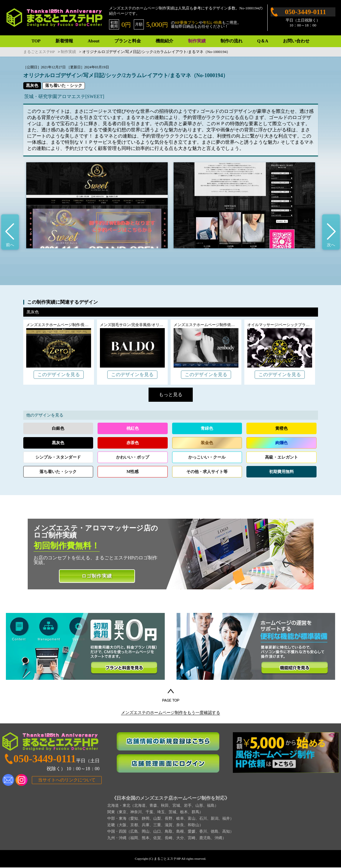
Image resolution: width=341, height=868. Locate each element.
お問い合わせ (296, 41)
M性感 (132, 472)
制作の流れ (232, 41)
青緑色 (207, 428)
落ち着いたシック (58, 472)
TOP (36, 41)
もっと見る (171, 395)
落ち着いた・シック (64, 86)
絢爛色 (281, 443)
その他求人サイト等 (207, 472)
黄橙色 (281, 428)
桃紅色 (133, 428)
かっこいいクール (207, 457)
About (94, 41)
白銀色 (58, 428)
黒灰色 (32, 86)
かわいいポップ (133, 457)
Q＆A (263, 41)
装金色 (207, 443)
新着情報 (64, 41)
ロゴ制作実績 (97, 576)
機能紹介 (164, 41)
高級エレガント (281, 457)
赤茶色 (133, 443)
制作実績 (197, 41)
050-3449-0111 (305, 12)
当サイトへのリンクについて (67, 781)
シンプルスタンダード (58, 457)
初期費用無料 (281, 472)
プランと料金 (128, 41)
